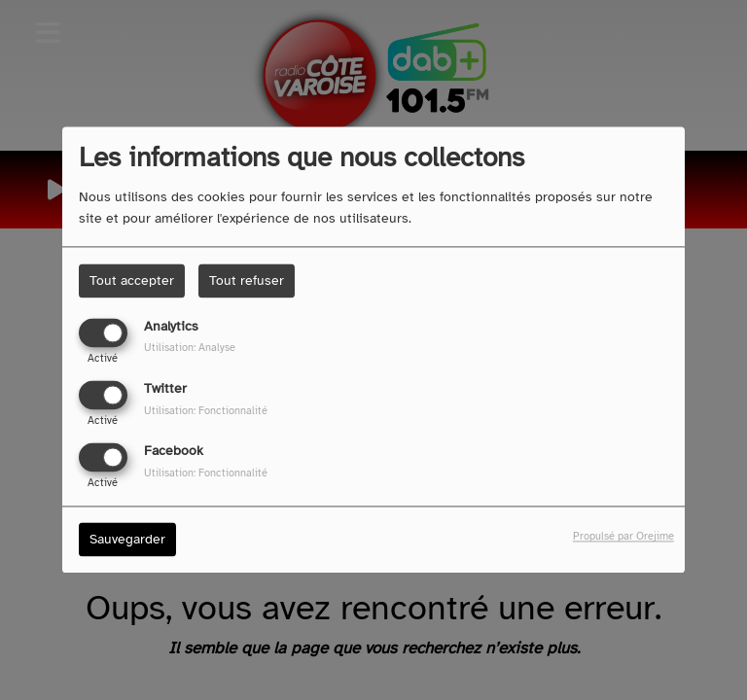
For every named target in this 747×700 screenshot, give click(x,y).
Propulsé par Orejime (623, 537)
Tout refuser (247, 280)
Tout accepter (132, 280)
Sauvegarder (127, 540)
